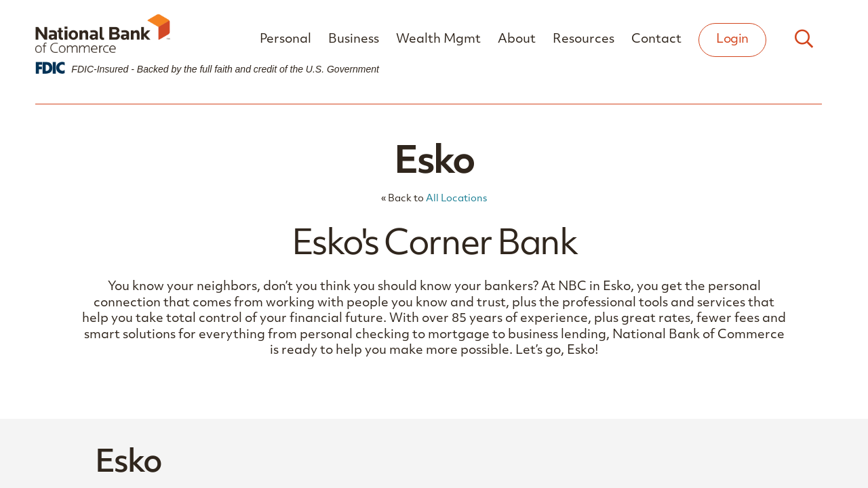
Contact (656, 40)
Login (732, 40)
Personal (285, 40)
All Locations (456, 199)
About (517, 40)
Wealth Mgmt (438, 40)
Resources (584, 40)
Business (354, 40)
